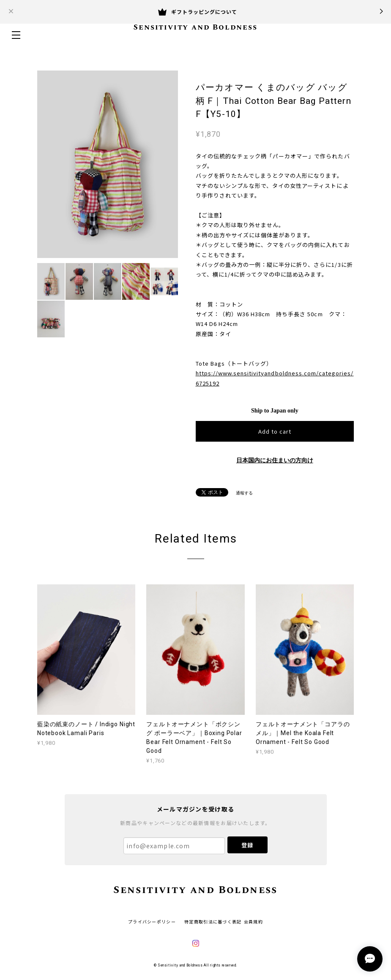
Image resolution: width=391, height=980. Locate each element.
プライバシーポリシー (152, 922)
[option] (108, 164)
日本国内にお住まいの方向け (275, 460)
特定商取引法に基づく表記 (213, 922)
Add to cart (275, 431)
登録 (247, 845)
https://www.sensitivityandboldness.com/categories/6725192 (275, 378)
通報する (244, 493)
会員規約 (253, 922)
